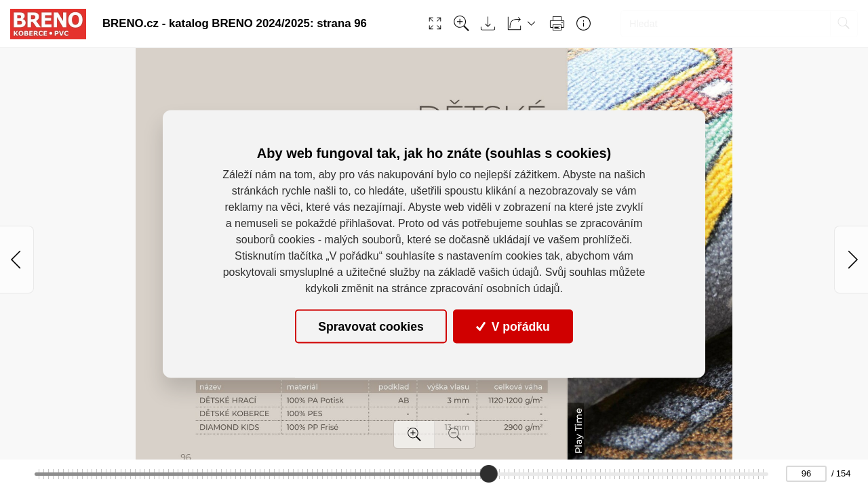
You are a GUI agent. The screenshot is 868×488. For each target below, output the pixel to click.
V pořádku (513, 326)
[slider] (489, 474)
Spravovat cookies (371, 326)
